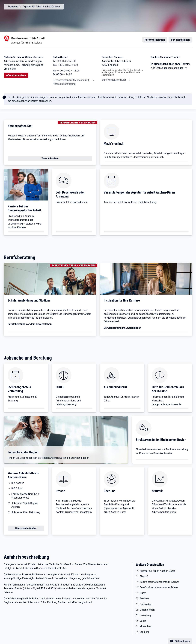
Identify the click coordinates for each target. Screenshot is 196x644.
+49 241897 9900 (68, 65)
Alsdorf (144, 576)
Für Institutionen (180, 40)
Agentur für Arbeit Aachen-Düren (158, 571)
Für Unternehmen (155, 40)
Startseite (13, 7)
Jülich (143, 621)
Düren (143, 593)
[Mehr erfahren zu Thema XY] (169, 68)
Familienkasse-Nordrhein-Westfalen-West (25, 496)
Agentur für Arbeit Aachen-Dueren (41, 7)
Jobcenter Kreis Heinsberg (26, 512)
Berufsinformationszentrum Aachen (160, 582)
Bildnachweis (182, 641)
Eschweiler (146, 604)
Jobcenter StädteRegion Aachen (25, 505)
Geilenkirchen (147, 610)
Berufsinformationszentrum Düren (159, 587)
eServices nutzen (16, 75)
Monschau (146, 626)
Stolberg (144, 632)
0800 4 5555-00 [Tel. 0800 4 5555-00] (67, 61)
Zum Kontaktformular (114, 80)
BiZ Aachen (18, 483)
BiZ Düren (17, 488)
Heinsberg (145, 615)
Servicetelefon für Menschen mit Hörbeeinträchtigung (71, 82)
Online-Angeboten (70, 136)
